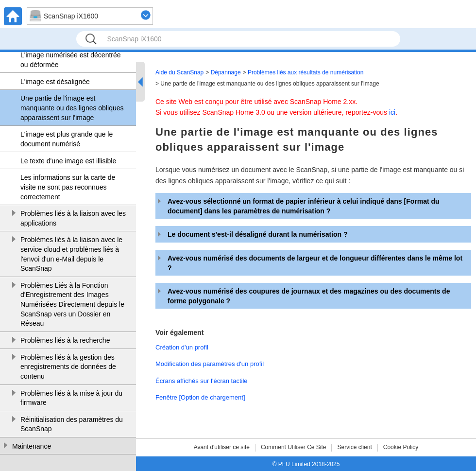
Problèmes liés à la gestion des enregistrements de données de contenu (68, 367)
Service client (354, 447)
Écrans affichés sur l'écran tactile (202, 381)
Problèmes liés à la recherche (65, 340)
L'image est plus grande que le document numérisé (67, 139)
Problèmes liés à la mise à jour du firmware (71, 398)
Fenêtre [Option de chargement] (200, 397)
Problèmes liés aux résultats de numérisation (306, 72)
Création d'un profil (182, 347)
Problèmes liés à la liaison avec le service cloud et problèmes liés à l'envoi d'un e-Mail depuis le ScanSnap (71, 254)
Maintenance (32, 446)
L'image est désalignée (55, 82)
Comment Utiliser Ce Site (294, 447)
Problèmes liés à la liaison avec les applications (73, 218)
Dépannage (226, 72)
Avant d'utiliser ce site (222, 447)
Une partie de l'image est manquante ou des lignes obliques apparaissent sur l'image (72, 108)
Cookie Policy (401, 447)
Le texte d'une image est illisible (68, 161)
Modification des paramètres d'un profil (210, 364)
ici (392, 112)
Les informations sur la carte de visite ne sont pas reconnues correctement (68, 187)
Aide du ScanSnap (179, 72)
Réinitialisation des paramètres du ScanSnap (72, 424)
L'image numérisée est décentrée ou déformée (71, 60)
